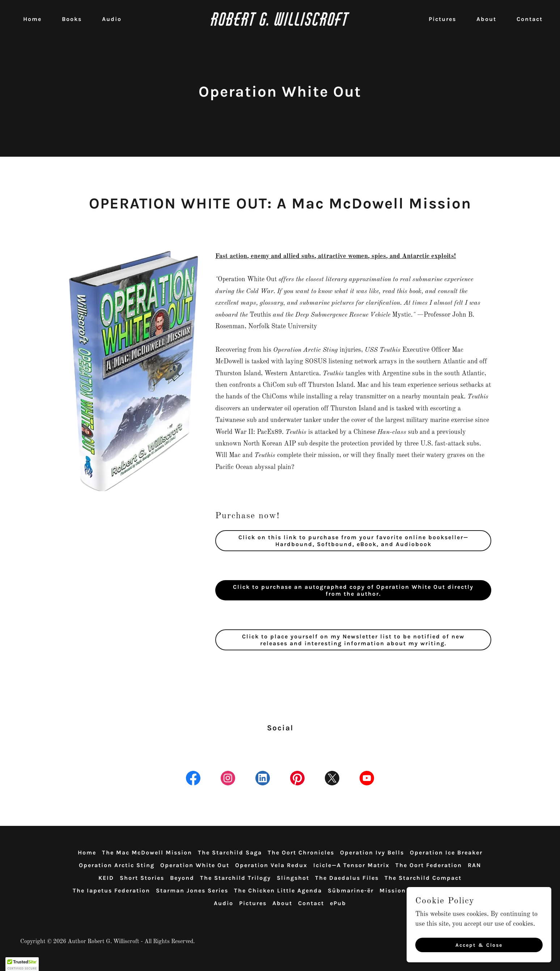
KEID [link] (106, 878)
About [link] (486, 19)
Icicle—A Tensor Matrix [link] (351, 865)
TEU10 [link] (452, 890)
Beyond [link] (182, 878)
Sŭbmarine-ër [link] (351, 890)
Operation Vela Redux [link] (271, 865)
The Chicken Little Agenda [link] (278, 890)
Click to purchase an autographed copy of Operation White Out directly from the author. (353, 590)
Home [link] (32, 19)
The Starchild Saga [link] (230, 852)
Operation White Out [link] (195, 865)
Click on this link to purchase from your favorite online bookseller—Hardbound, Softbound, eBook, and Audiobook (353, 541)
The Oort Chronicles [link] (301, 852)
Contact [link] (530, 19)
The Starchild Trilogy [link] (236, 878)
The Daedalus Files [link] (347, 878)
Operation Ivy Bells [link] (372, 852)
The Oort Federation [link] (429, 865)
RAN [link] (474, 865)
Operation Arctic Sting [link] (117, 865)
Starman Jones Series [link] (192, 890)
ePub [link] (338, 903)
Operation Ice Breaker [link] (446, 852)
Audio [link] (112, 19)
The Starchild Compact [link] (423, 878)
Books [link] (72, 19)
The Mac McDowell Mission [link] (147, 852)
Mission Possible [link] (408, 890)
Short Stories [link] (142, 878)
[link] (280, 24)
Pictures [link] (442, 19)
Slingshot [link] (293, 878)
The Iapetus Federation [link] (111, 890)
